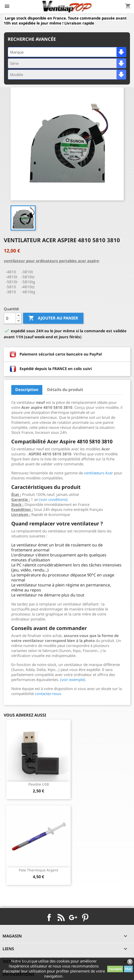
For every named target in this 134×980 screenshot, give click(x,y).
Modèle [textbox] (17, 75)
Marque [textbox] (17, 52)
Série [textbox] (14, 63)
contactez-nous (48, 694)
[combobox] (67, 52)
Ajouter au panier (53, 318)
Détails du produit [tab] (65, 390)
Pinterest (85, 917)
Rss (61, 917)
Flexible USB (39, 784)
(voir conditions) (53, 499)
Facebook (49, 917)
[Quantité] (10, 318)
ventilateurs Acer (98, 473)
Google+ (73, 917)
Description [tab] (27, 390)
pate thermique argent (38, 870)
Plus (128, 969)
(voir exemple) (73, 680)
